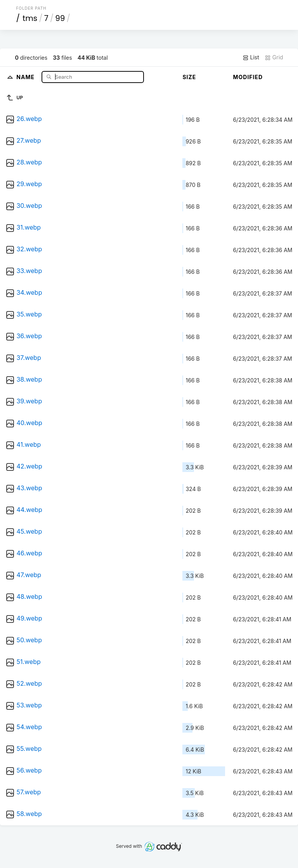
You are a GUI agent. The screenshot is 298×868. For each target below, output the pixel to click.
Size (189, 77)
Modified (248, 77)
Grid (274, 57)
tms (30, 18)
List (251, 57)
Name (26, 77)
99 (60, 18)
